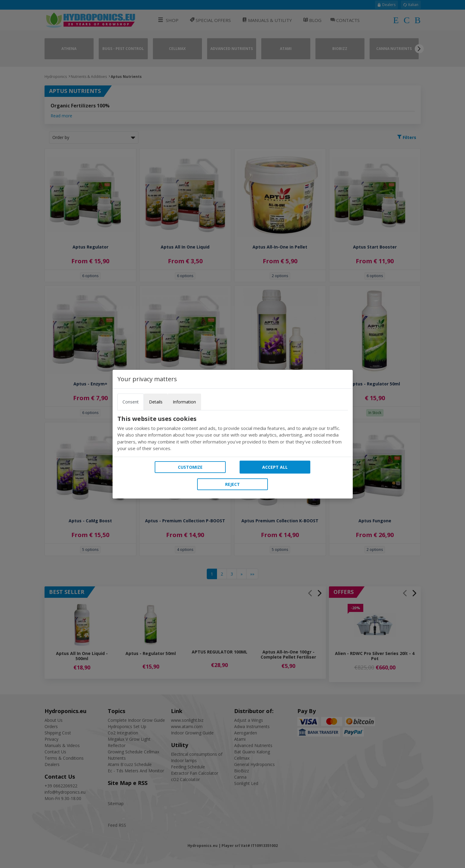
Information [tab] (184, 402)
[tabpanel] (233, 434)
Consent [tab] (131, 402)
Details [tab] (156, 402)
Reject (232, 484)
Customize (190, 467)
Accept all (275, 467)
